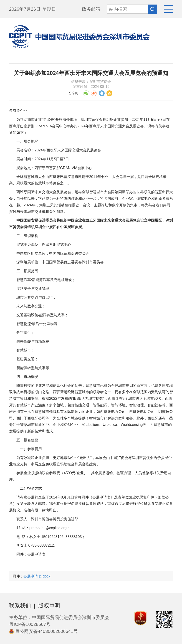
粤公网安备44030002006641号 (43, 631)
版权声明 (49, 606)
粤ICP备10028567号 (30, 624)
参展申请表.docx (37, 576)
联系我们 (20, 606)
